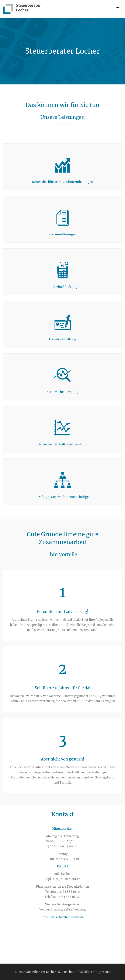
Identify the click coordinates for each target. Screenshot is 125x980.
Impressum (103, 972)
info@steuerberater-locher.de (63, 917)
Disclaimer (85, 972)
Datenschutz (67, 972)
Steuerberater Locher (41, 972)
